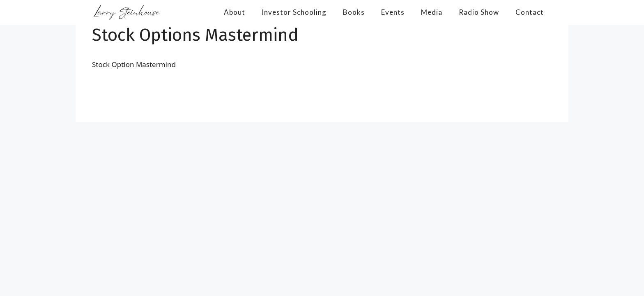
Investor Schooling (294, 12)
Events (393, 12)
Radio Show (479, 12)
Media (432, 12)
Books (354, 12)
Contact (530, 12)
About (235, 12)
